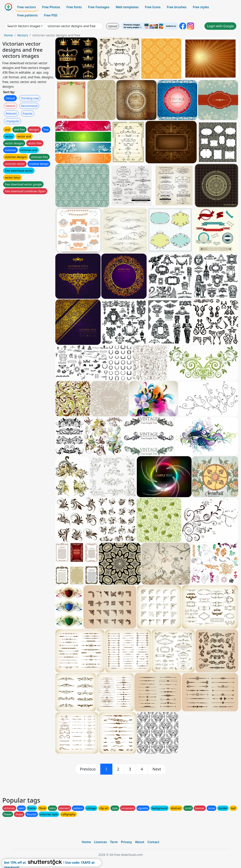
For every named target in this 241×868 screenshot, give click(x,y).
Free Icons (153, 7)
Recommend (29, 106)
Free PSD (51, 15)
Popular (28, 113)
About (140, 842)
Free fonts (74, 7)
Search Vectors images (24, 26)
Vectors (22, 35)
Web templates (127, 7)
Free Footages (99, 7)
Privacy (126, 842)
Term (114, 842)
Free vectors (26, 7)
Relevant (11, 113)
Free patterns (27, 15)
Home (8, 35)
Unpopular (13, 121)
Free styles (201, 7)
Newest (10, 106)
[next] (157, 769)
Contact (153, 842)
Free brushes (177, 7)
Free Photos (51, 7)
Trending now (30, 98)
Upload (112, 26)
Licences (100, 842)
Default (10, 98)
